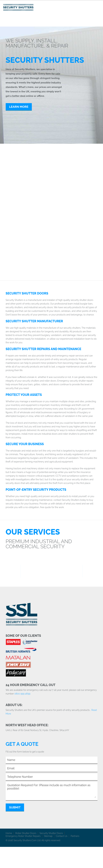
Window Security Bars (29, 247)
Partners (75, 836)
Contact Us (62, 836)
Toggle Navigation (98, 7)
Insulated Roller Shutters (76, 247)
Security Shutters (25, 183)
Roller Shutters (76, 182)
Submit (15, 807)
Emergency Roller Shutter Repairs (23, 836)
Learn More (19, 107)
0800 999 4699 (22, 694)
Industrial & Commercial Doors (72, 214)
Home (9, 833)
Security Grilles (31, 211)
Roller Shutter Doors (26, 833)
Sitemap (48, 836)
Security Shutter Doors (51, 833)
